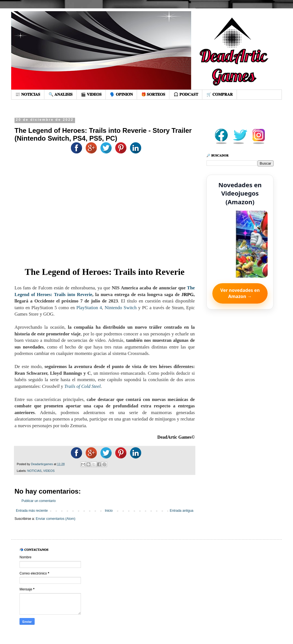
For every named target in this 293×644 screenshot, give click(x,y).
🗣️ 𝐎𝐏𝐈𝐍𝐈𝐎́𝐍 (121, 94)
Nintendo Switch (121, 308)
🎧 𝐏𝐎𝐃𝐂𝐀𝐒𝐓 (186, 94)
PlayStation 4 (89, 308)
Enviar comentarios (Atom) (56, 519)
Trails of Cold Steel (83, 386)
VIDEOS (49, 471)
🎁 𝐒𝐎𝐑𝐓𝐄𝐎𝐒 (153, 94)
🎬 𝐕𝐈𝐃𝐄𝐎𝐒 (91, 94)
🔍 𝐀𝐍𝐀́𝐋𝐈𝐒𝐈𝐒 (61, 94)
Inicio (109, 511)
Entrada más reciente (32, 511)
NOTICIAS (34, 471)
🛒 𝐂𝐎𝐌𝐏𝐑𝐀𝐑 (220, 94)
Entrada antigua (182, 511)
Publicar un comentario (39, 501)
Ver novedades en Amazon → (240, 293)
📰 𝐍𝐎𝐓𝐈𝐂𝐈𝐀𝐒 (28, 94)
